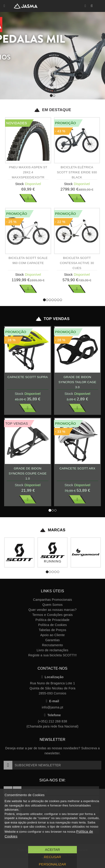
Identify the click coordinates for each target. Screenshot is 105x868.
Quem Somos (52, 605)
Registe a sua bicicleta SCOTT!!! (52, 655)
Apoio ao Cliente (52, 635)
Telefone (52, 715)
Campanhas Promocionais (52, 600)
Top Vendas (52, 319)
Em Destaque (52, 110)
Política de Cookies (52, 625)
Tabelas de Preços (53, 630)
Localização (52, 677)
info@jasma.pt (52, 707)
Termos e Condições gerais (52, 615)
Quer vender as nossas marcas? (52, 610)
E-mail (53, 701)
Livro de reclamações (52, 650)
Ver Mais (28, 198)
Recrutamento (52, 645)
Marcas (52, 530)
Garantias (52, 640)
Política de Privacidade (52, 620)
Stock (19, 184)
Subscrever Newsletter (32, 765)
